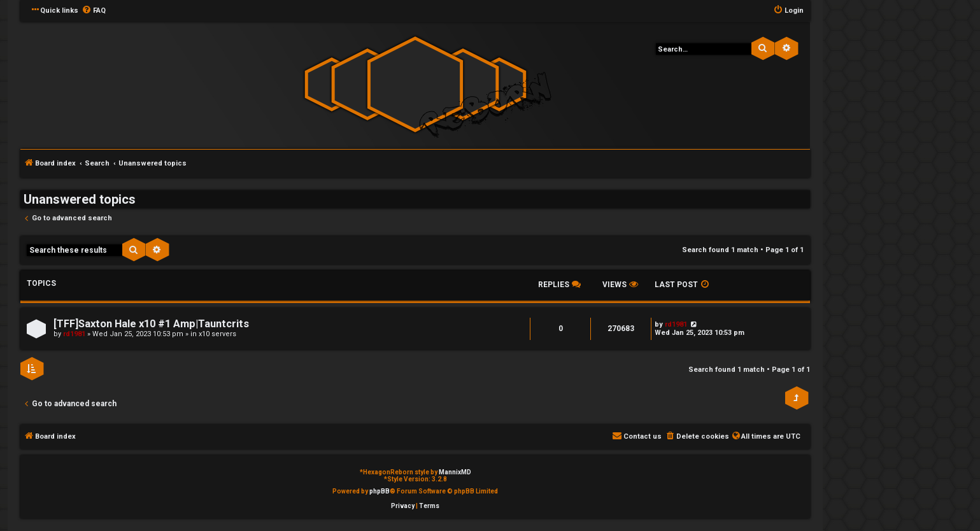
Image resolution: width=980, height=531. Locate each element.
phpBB (380, 491)
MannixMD (455, 472)
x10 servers (217, 334)
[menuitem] (94, 11)
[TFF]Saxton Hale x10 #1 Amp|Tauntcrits (151, 324)
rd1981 (74, 334)
